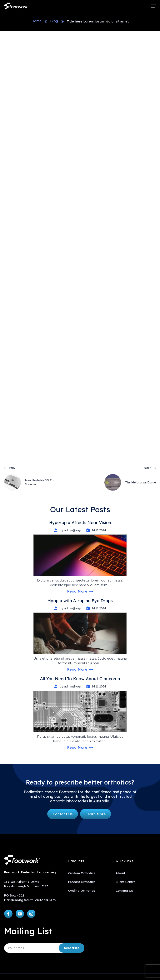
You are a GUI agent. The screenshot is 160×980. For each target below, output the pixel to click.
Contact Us (124, 891)
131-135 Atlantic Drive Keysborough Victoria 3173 (26, 884)
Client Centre (126, 882)
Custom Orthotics (82, 873)
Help (10, 457)
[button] (154, 6)
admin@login (70, 59)
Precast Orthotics (82, 882)
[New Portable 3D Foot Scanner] (42, 478)
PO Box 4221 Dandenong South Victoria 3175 (30, 898)
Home (37, 21)
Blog (54, 21)
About (120, 873)
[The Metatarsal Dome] (118, 478)
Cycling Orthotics (82, 891)
